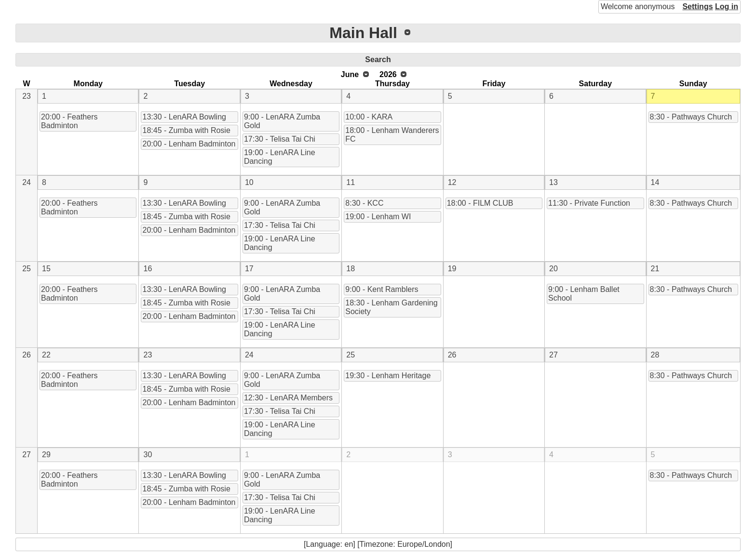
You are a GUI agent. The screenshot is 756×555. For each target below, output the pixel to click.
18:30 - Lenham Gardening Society (391, 307)
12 (452, 182)
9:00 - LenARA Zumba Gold (282, 121)
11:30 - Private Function (589, 203)
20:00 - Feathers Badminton (69, 121)
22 (46, 355)
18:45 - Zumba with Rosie (186, 130)
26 (27, 355)
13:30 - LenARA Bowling (184, 117)
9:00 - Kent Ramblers (382, 289)
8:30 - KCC (364, 203)
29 (46, 455)
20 (553, 269)
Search (378, 59)
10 (249, 182)
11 (351, 182)
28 (655, 355)
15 (46, 269)
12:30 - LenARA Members (288, 398)
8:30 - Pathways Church (691, 117)
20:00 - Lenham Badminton (189, 144)
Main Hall (363, 33)
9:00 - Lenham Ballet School (584, 294)
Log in (727, 7)
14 (655, 182)
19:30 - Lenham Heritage (388, 376)
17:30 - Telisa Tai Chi (280, 139)
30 (148, 455)
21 (655, 269)
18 (351, 269)
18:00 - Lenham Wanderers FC (392, 135)
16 (148, 269)
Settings (697, 7)
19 (452, 269)
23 (27, 96)
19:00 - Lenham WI (378, 217)
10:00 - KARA (369, 117)
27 (553, 355)
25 (27, 269)
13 (553, 182)
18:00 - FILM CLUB (480, 203)
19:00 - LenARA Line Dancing (280, 157)
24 (27, 182)
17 (249, 269)
